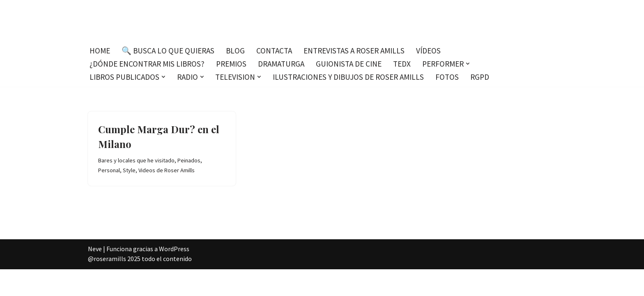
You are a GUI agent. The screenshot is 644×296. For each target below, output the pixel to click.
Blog (235, 51)
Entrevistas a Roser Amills (354, 51)
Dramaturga (281, 64)
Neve (95, 249)
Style (129, 170)
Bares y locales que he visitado (136, 160)
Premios (231, 64)
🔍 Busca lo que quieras (168, 51)
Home (100, 51)
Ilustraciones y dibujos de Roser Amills (348, 77)
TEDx (402, 64)
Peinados (189, 160)
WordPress (174, 249)
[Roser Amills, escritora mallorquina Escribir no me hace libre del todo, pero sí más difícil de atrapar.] (322, 20)
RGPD (480, 77)
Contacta (274, 51)
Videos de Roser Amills (167, 170)
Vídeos (428, 51)
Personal (109, 170)
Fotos (447, 77)
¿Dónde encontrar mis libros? (147, 64)
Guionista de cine (349, 64)
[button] (468, 64)
